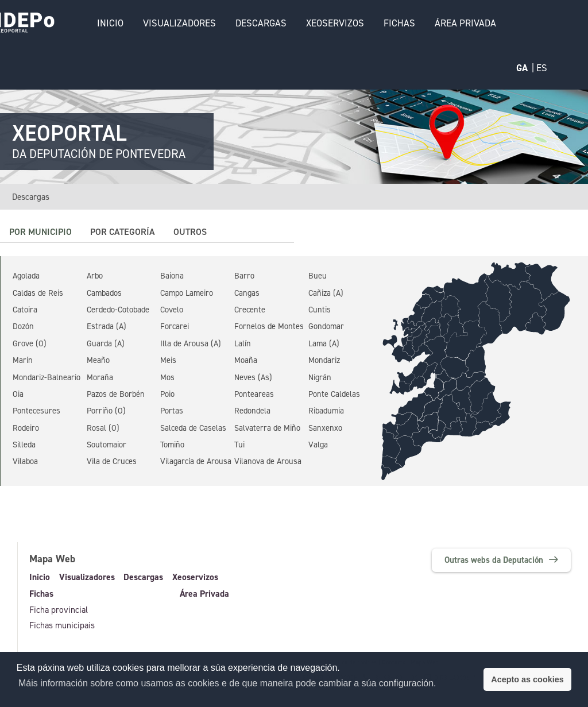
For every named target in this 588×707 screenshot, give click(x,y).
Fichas (398, 23)
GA (522, 68)
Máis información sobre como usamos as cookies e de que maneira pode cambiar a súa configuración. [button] (227, 683)
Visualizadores (178, 23)
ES (542, 68)
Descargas (260, 23)
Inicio (109, 23)
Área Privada (464, 23)
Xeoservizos (334, 23)
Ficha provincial (59, 610)
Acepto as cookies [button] (527, 679)
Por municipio (40, 232)
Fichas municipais (62, 625)
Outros (190, 232)
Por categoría (123, 232)
